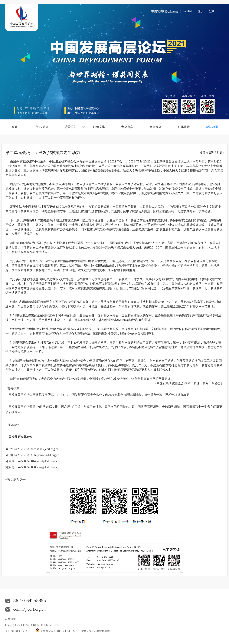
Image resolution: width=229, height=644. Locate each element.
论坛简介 (42, 127)
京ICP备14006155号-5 (18, 631)
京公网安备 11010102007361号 (57, 631)
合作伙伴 (184, 127)
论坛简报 (212, 127)
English (188, 11)
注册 (201, 11)
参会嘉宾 (127, 127)
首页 (14, 127)
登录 (212, 11)
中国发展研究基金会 (165, 11)
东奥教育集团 (102, 631)
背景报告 (71, 127)
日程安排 (99, 127)
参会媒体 (155, 127)
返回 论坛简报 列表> (212, 153)
